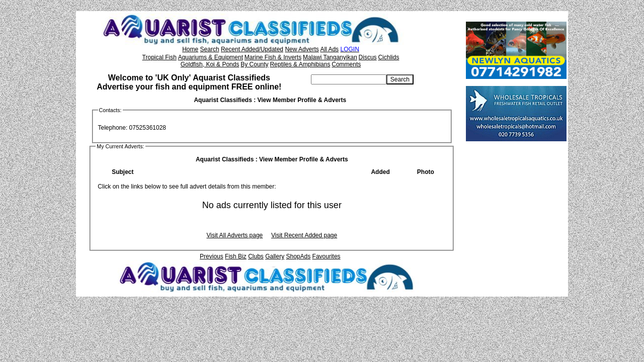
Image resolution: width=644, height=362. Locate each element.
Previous (212, 256)
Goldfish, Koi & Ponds (210, 64)
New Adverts (302, 49)
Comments (346, 64)
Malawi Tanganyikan (330, 57)
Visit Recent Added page (304, 235)
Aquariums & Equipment (211, 57)
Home (190, 49)
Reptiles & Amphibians (300, 64)
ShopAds (299, 256)
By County (254, 64)
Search (210, 49)
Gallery (275, 256)
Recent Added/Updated (252, 49)
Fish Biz (236, 256)
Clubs (256, 256)
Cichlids (388, 57)
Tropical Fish (159, 57)
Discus (368, 57)
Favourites (327, 256)
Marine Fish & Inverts (273, 57)
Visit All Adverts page (234, 235)
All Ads (329, 49)
